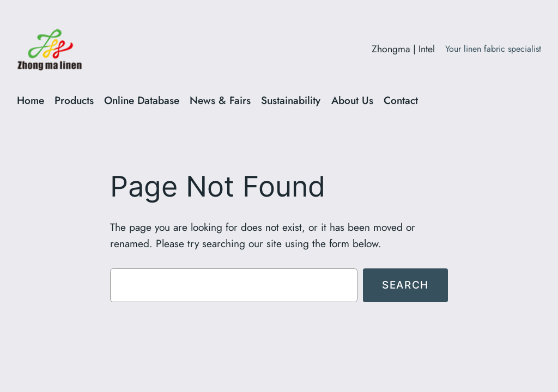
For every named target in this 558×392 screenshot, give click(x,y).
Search (405, 285)
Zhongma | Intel (403, 49)
